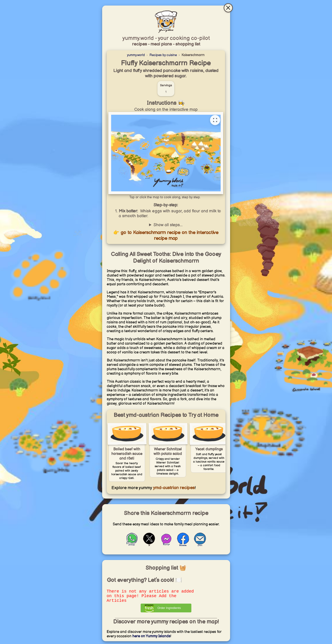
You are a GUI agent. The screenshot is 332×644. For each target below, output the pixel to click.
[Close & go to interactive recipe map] (228, 8)
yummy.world (136, 55)
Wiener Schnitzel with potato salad (168, 452)
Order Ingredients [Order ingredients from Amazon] (169, 611)
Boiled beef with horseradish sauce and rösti (127, 454)
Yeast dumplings (209, 449)
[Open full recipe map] (215, 120)
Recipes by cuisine (163, 55)
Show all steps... (168, 225)
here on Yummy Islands (151, 639)
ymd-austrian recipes (173, 488)
